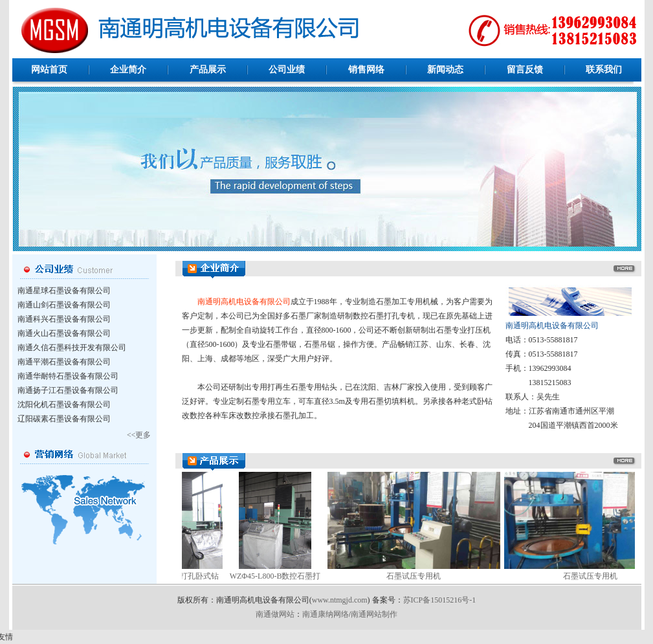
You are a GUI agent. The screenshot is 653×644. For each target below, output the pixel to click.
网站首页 (49, 70)
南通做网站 (275, 614)
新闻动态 (445, 70)
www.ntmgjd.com (340, 600)
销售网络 (366, 70)
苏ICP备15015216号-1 (440, 600)
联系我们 (604, 70)
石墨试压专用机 (396, 576)
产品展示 (208, 70)
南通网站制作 (374, 614)
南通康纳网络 (326, 614)
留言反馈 (525, 70)
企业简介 (128, 70)
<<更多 (139, 435)
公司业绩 (287, 70)
